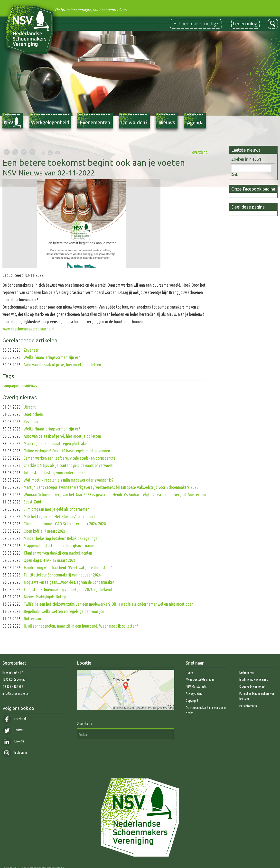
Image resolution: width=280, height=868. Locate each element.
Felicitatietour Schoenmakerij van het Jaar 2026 (62, 575)
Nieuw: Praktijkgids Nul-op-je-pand (51, 597)
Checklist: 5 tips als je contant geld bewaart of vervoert (68, 465)
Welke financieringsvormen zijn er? (52, 357)
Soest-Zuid (32, 502)
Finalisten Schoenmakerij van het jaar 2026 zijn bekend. (68, 589)
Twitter (13, 730)
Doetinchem (33, 414)
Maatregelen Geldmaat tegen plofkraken (56, 443)
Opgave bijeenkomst (252, 686)
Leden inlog (247, 672)
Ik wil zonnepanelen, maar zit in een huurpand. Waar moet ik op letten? (81, 626)
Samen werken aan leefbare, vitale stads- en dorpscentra (69, 458)
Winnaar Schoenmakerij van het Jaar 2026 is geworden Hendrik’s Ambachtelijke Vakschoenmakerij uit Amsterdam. (115, 494)
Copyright (192, 701)
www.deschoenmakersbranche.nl (28, 329)
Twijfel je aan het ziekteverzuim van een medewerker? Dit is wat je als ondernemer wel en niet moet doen (108, 604)
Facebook (14, 719)
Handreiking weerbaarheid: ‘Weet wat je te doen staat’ (68, 567)
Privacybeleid (194, 694)
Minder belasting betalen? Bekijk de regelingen (62, 538)
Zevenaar (31, 350)
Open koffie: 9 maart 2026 (45, 531)
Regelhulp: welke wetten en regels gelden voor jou (64, 611)
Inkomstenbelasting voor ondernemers (55, 473)
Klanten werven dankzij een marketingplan (58, 553)
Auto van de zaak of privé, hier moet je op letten (62, 365)
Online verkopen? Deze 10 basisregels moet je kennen (67, 451)
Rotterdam (32, 619)
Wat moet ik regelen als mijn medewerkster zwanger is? (69, 480)
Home (189, 672)
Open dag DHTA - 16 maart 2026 (50, 560)
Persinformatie (248, 706)
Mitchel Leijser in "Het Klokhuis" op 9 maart (59, 516)
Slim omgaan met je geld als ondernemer (56, 509)
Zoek (234, 174)
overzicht (200, 152)
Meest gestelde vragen (200, 679)
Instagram (15, 752)
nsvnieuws (29, 386)
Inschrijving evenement (253, 679)
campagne (11, 386)
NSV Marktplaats (196, 686)
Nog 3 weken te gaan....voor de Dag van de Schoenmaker (69, 582)
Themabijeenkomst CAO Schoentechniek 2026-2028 (65, 524)
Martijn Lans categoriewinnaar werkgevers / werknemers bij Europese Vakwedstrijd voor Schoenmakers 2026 (111, 487)
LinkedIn (14, 741)
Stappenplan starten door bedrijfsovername (59, 546)
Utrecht (30, 407)
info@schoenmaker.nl (16, 694)
